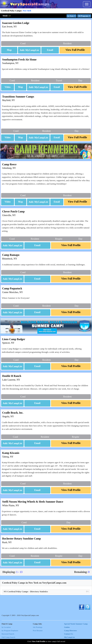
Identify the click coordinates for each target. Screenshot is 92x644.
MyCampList (69, 637)
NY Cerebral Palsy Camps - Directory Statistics (46, 591)
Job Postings (37, 627)
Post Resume (38, 630)
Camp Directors (71, 630)
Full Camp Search (8, 637)
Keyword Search (8, 634)
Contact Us (69, 634)
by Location (6, 627)
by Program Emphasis (10, 630)
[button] (9, 50)
